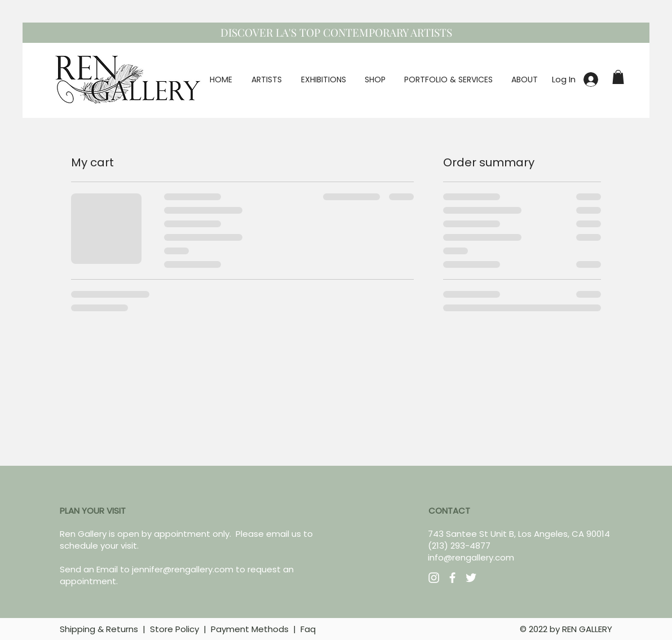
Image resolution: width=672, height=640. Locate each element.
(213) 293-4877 (459, 546)
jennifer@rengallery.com (183, 569)
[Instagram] (434, 578)
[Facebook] (452, 578)
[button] (618, 77)
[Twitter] (471, 578)
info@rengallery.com (471, 557)
